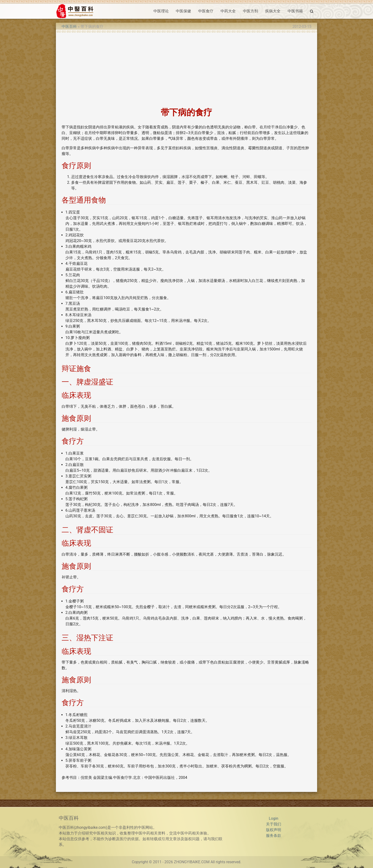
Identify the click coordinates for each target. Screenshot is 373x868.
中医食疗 (206, 11)
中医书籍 (295, 11)
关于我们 (274, 824)
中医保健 (183, 11)
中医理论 (161, 11)
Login (274, 818)
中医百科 (69, 27)
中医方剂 (250, 11)
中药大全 (228, 11)
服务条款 (274, 836)
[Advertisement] (186, 68)
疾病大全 (273, 11)
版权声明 (274, 830)
